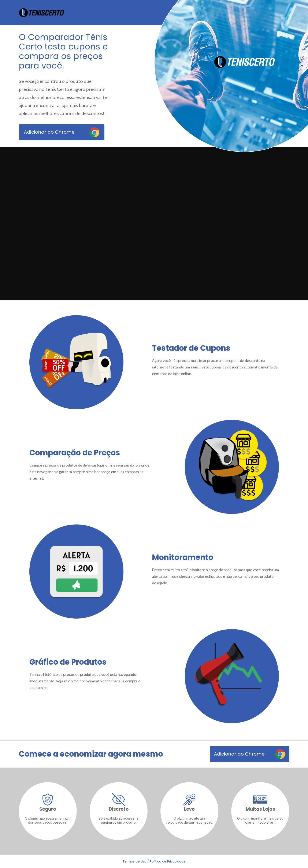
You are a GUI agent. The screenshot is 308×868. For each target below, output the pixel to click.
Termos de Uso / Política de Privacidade (154, 861)
